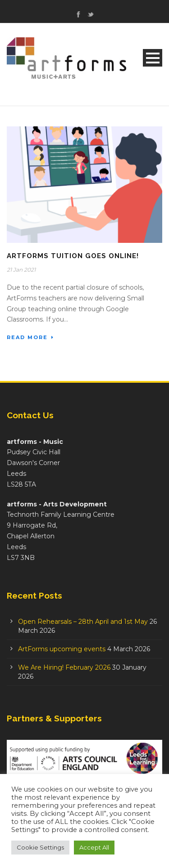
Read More (30, 337)
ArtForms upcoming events (62, 649)
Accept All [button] (94, 847)
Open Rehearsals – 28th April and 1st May (83, 622)
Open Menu (153, 58)
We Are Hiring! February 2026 (64, 667)
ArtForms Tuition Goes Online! (73, 256)
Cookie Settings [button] (40, 847)
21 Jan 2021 (21, 270)
